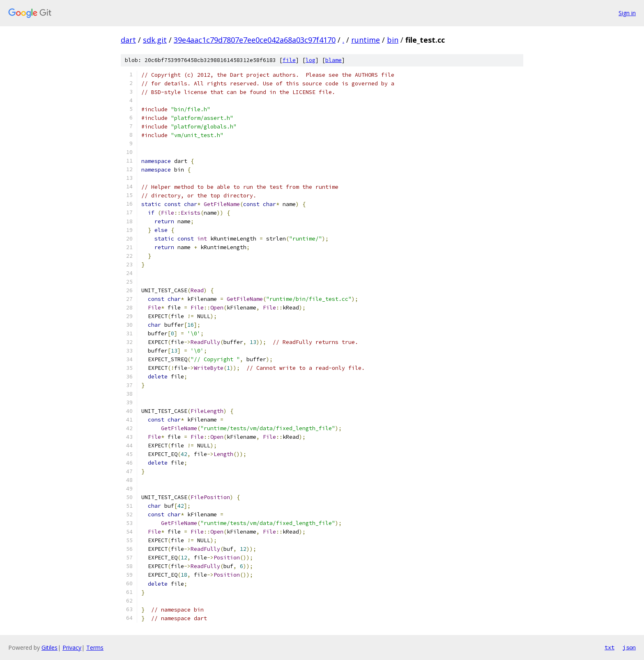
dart (128, 40)
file (289, 60)
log (310, 60)
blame (333, 60)
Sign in (627, 13)
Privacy (72, 647)
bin (393, 40)
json (629, 647)
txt (609, 647)
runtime (366, 40)
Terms (95, 647)
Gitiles (49, 647)
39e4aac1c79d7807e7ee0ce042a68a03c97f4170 (255, 40)
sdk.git (155, 40)
